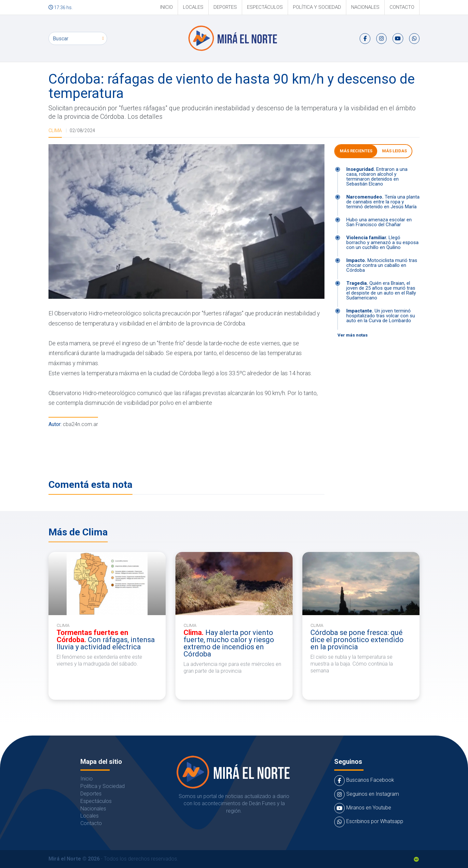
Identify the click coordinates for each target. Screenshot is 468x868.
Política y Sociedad (317, 7)
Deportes (225, 7)
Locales (193, 7)
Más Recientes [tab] (356, 151)
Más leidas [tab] (394, 151)
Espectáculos (265, 7)
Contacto (402, 7)
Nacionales (365, 7)
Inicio (166, 7)
